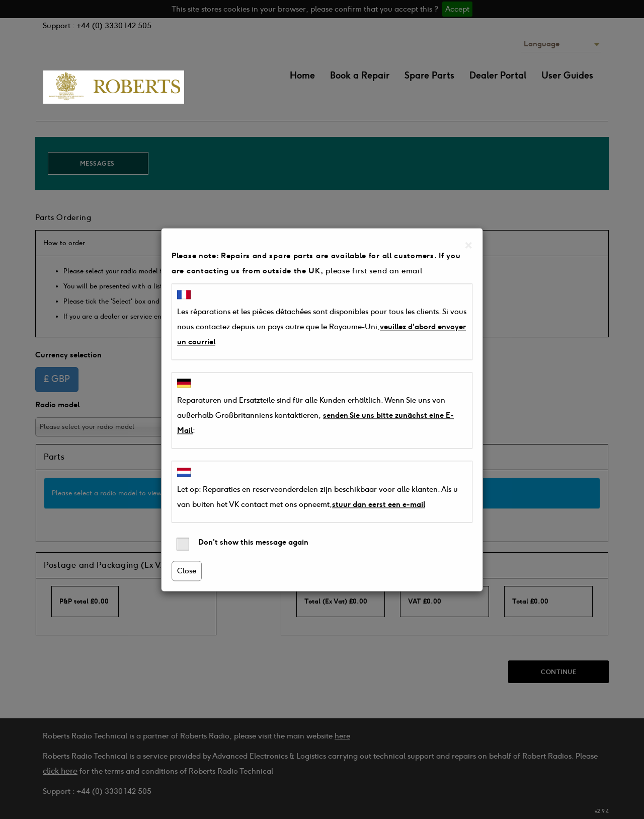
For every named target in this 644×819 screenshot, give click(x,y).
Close (187, 571)
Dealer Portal (498, 76)
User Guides (567, 76)
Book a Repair (360, 76)
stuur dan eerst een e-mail (379, 504)
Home (302, 76)
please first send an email (374, 271)
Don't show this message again (243, 544)
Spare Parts (429, 76)
